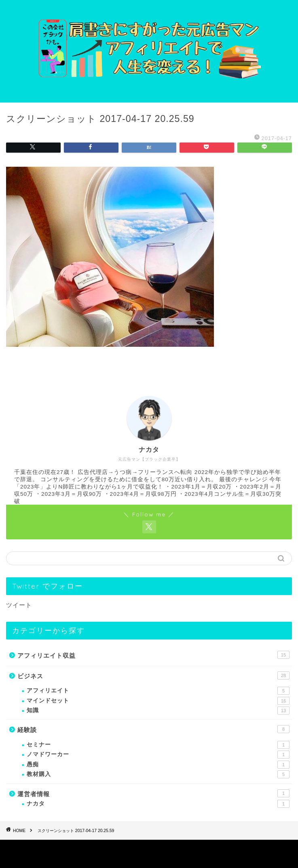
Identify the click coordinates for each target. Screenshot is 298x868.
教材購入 (158, 774)
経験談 (153, 729)
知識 (158, 711)
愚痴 (158, 765)
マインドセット (158, 701)
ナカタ (158, 804)
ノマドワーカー (158, 755)
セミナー (158, 745)
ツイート (19, 605)
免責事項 (178, 848)
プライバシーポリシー (133, 848)
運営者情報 (153, 793)
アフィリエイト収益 (153, 655)
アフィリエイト (158, 691)
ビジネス (153, 675)
